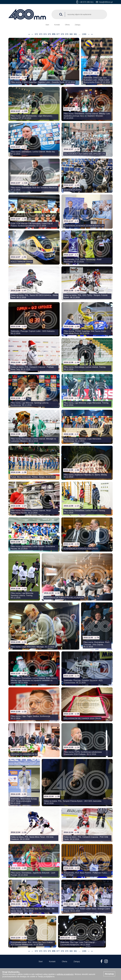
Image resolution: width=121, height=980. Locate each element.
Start (47, 25)
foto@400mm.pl (104, 2)
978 (62, 34)
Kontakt (57, 25)
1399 (84, 34)
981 (75, 34)
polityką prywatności (65, 974)
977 (58, 34)
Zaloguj (78, 25)
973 (41, 34)
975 (49, 34)
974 (45, 34)
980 (71, 34)
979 (67, 34)
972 (36, 34)
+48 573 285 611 (85, 2)
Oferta (67, 25)
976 (54, 34)
